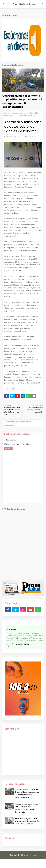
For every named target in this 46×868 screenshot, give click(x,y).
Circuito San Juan (24, 4)
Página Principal (10, 113)
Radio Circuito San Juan (14, 136)
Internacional (21, 113)
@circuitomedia (13, 629)
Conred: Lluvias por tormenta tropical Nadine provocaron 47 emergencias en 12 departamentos (22, 101)
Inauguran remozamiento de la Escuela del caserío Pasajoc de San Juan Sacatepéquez (28, 808)
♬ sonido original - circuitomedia (19, 644)
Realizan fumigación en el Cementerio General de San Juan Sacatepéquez (28, 821)
